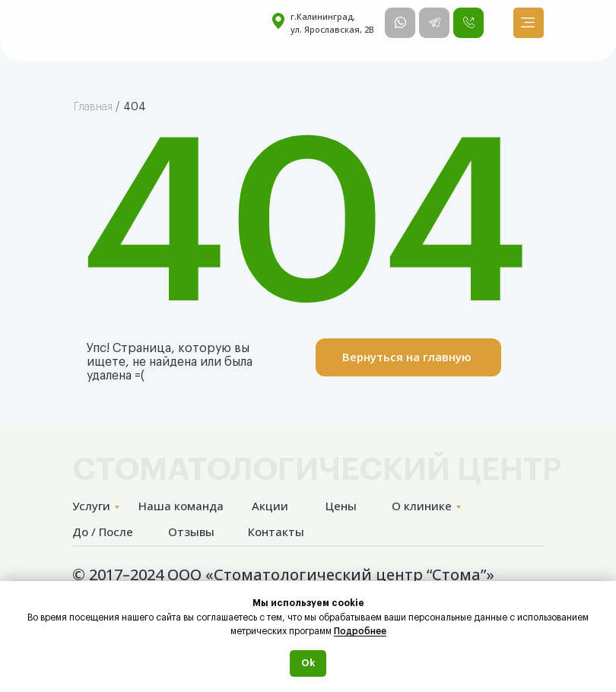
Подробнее (360, 631)
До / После (103, 532)
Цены (341, 506)
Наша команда (181, 506)
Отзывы (191, 532)
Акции (270, 506)
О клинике (422, 506)
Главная (93, 107)
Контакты (276, 532)
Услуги (91, 506)
